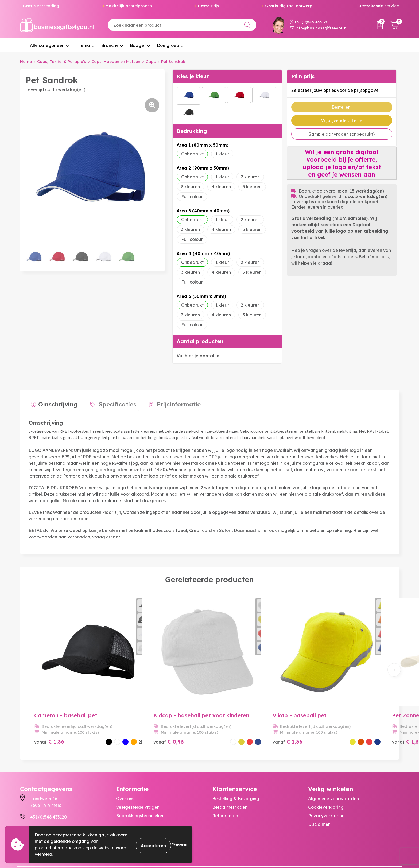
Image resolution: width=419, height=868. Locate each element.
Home (26, 62)
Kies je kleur (193, 76)
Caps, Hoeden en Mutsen (116, 62)
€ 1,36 (49, 710)
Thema (83, 45)
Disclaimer (319, 799)
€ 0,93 (140, 710)
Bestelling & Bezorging (236, 773)
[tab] (52, 404)
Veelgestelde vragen (138, 782)
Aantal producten (200, 341)
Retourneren (225, 791)
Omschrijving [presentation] (56, 402)
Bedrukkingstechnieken (140, 791)
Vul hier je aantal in (198, 356)
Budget (138, 45)
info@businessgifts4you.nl (319, 28)
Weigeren (180, 844)
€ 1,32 (321, 716)
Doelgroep (168, 45)
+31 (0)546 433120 (309, 22)
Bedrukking (192, 131)
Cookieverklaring (326, 782)
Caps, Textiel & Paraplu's (62, 62)
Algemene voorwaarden (333, 773)
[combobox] (182, 25)
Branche (110, 45)
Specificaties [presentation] (111, 402)
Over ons (125, 773)
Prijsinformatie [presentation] (167, 402)
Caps (151, 62)
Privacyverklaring (326, 791)
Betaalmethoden (230, 782)
